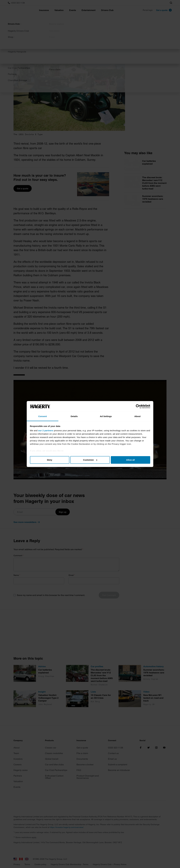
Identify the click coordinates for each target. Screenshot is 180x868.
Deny (50, 460)
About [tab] (138, 416)
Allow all (130, 460)
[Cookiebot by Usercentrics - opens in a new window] (138, 406)
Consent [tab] (43, 416)
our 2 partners (46, 430)
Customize (90, 460)
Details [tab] (74, 416)
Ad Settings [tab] (106, 416)
